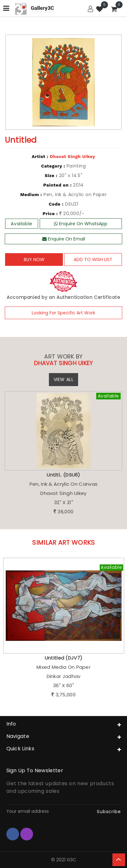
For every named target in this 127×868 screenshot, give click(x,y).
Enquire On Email (64, 239)
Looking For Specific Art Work (63, 313)
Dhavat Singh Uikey (73, 156)
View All (64, 379)
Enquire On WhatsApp (81, 224)
